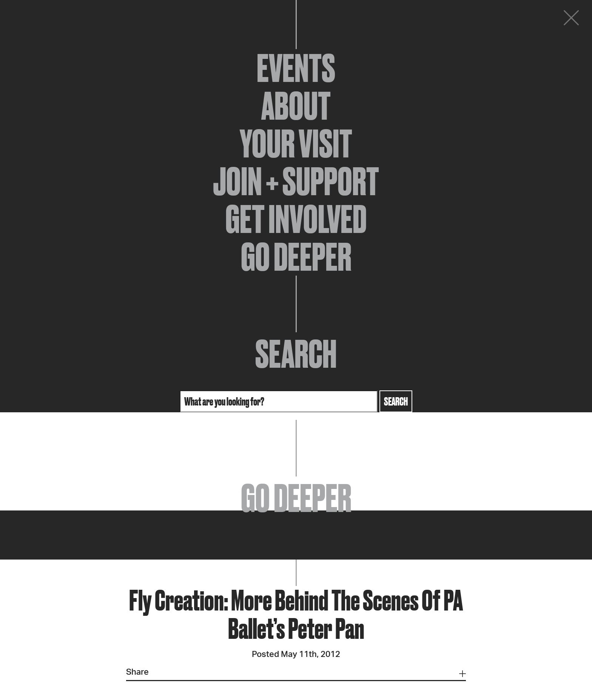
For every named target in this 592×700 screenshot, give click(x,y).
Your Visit (296, 143)
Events (296, 68)
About (296, 106)
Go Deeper (296, 257)
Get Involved (296, 219)
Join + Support (296, 181)
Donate (526, 20)
